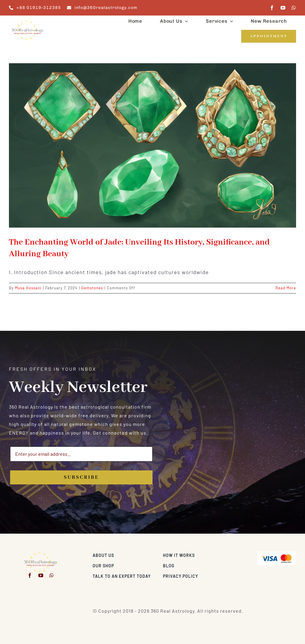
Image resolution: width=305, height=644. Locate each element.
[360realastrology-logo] (27, 22)
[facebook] (272, 8)
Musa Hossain (28, 288)
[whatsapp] (294, 8)
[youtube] (283, 8)
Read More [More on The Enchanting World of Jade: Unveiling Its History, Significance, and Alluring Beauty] (286, 288)
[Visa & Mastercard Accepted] (277, 554)
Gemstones (92, 288)
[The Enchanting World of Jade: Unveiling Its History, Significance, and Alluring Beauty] (152, 145)
